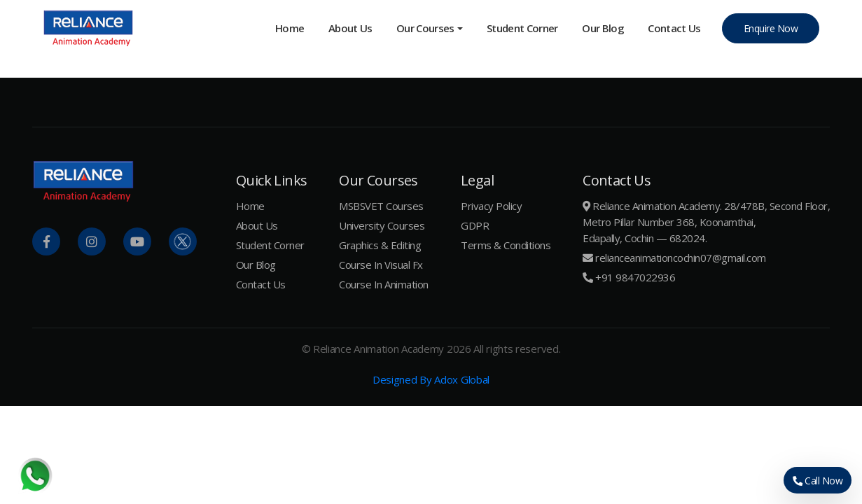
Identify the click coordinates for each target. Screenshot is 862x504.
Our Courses (425, 28)
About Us (350, 28)
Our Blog (603, 28)
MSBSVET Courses (381, 206)
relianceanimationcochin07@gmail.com (681, 258)
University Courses (382, 225)
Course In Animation (384, 284)
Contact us (674, 28)
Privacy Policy (491, 206)
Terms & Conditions (506, 245)
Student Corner (522, 28)
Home (290, 28)
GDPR (475, 225)
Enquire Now (771, 28)
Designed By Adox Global (431, 379)
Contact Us (261, 284)
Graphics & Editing (380, 245)
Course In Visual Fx (381, 265)
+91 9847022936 (635, 277)
